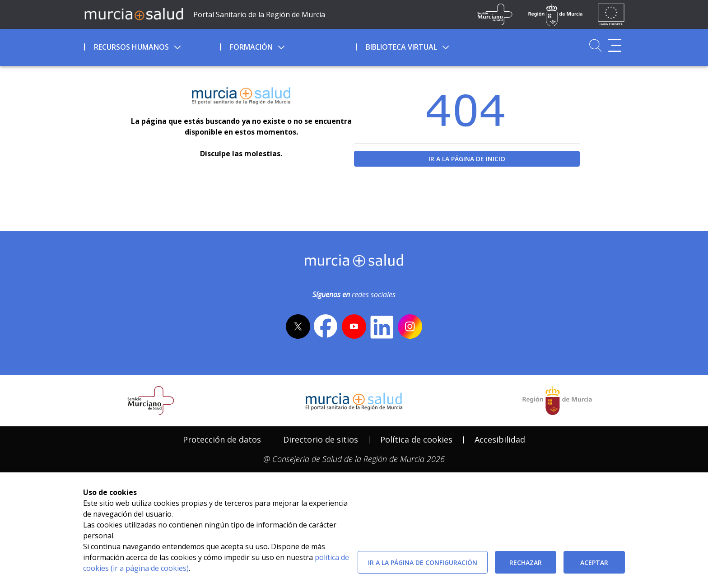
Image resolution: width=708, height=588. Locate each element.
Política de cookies (416, 439)
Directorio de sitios (321, 439)
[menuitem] (151, 46)
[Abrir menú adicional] (615, 45)
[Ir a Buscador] (595, 45)
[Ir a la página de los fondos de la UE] (611, 14)
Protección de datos (222, 439)
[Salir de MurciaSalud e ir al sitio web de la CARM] (557, 401)
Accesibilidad (500, 439)
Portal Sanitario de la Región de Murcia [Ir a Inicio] (259, 14)
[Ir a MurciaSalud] (134, 14)
